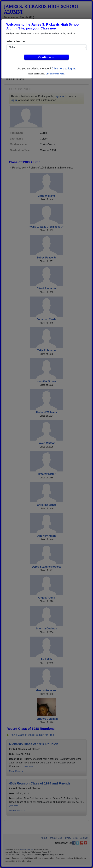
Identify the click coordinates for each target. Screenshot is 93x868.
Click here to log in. (64, 69)
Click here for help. (55, 74)
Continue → (47, 57)
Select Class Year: (17, 41)
